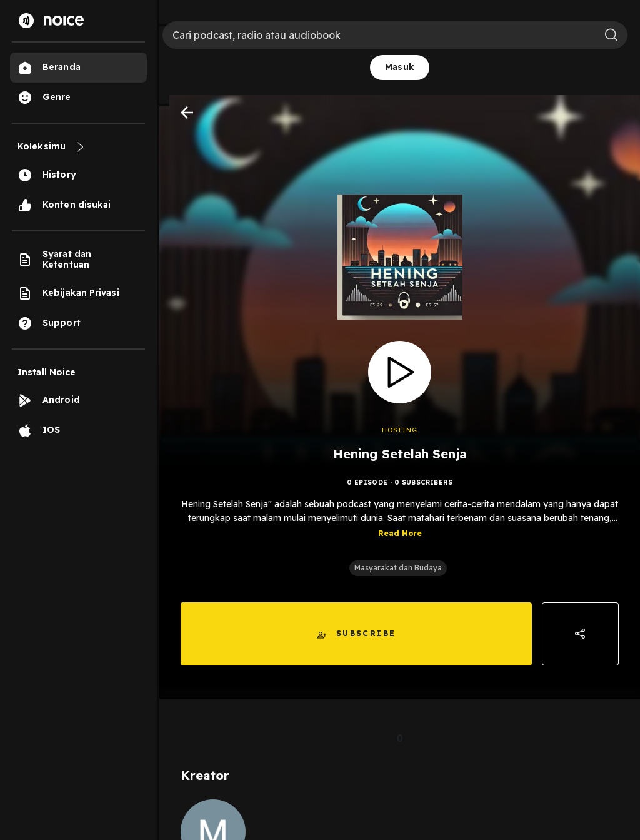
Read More (400, 533)
